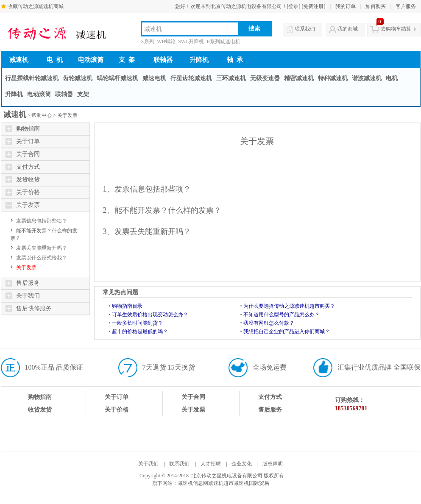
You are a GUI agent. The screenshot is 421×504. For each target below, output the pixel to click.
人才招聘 (211, 464)
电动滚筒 (91, 60)
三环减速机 (231, 78)
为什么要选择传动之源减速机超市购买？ (289, 306)
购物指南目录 (127, 306)
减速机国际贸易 (251, 483)
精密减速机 (299, 78)
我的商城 (348, 29)
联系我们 (305, 29)
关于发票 (67, 115)
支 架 (127, 60)
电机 (392, 78)
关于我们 (148, 464)
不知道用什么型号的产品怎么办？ (282, 315)
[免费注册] (314, 6)
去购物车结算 (396, 29)
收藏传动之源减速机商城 (36, 6)
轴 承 (235, 60)
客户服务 (406, 6)
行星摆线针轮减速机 (32, 78)
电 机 (55, 60)
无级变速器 (265, 78)
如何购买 (376, 6)
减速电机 (154, 78)
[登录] (294, 6)
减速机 (19, 60)
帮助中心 (42, 115)
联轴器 (163, 60)
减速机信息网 (193, 483)
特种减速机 (333, 78)
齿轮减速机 (78, 78)
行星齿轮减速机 (191, 78)
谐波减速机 (367, 78)
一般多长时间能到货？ (137, 323)
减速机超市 (221, 483)
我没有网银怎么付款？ (269, 323)
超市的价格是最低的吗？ (140, 331)
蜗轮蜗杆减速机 (117, 78)
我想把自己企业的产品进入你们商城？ (287, 331)
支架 (83, 94)
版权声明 (273, 464)
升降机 (199, 60)
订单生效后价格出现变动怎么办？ (150, 315)
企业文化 (242, 464)
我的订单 (346, 6)
